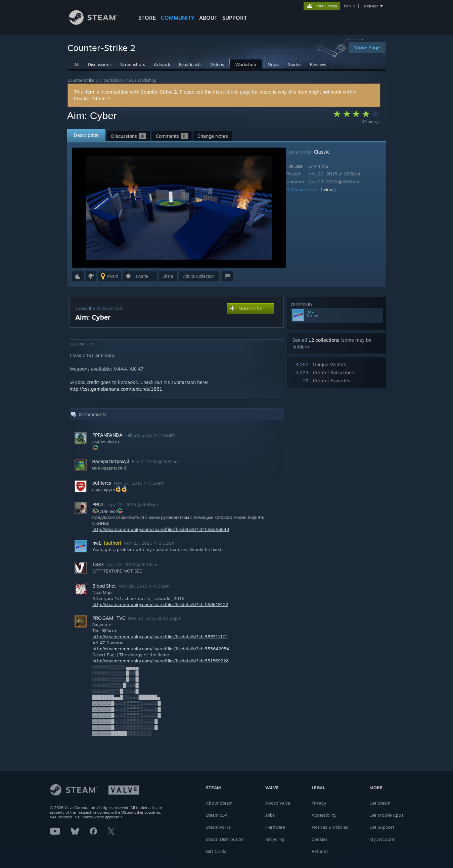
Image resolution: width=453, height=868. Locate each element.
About (208, 18)
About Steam (219, 803)
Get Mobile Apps (386, 815)
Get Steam (380, 803)
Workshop (113, 80)
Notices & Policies (330, 827)
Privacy (319, 803)
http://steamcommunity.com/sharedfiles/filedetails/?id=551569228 (161, 661)
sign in (349, 6)
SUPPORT (235, 18)
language (371, 6)
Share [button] (168, 276)
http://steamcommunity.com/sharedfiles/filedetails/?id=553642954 (161, 649)
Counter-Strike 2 (83, 80)
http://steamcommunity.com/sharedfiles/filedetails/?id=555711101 (160, 637)
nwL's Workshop (141, 80)
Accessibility (324, 815)
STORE (147, 18)
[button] (78, 276)
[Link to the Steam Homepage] (98, 23)
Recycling (275, 839)
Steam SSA (217, 815)
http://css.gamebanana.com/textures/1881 (116, 389)
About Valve (278, 803)
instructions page (232, 92)
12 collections (324, 340)
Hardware (275, 827)
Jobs (270, 815)
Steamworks (218, 827)
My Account (382, 839)
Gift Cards (216, 851)
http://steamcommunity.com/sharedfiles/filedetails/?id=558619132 (160, 604)
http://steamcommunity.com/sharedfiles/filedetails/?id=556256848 (161, 529)
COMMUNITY (178, 18)
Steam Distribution (225, 839)
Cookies (320, 839)
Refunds (320, 851)
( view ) (333, 189)
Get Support (382, 827)
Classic (326, 152)
